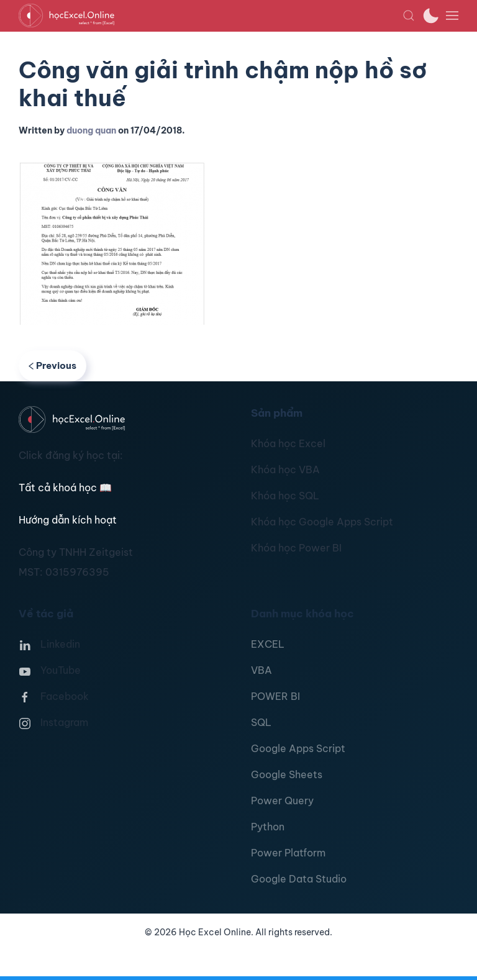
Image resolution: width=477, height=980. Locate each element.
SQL (261, 722)
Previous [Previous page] (52, 365)
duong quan (91, 130)
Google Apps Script (298, 748)
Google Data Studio (299, 879)
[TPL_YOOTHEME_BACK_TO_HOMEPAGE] (211, 16)
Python (268, 827)
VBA (261, 670)
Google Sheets (287, 774)
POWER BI (275, 696)
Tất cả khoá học (65, 488)
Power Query (282, 801)
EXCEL (268, 644)
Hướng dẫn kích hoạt (68, 520)
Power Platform (288, 853)
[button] (409, 16)
